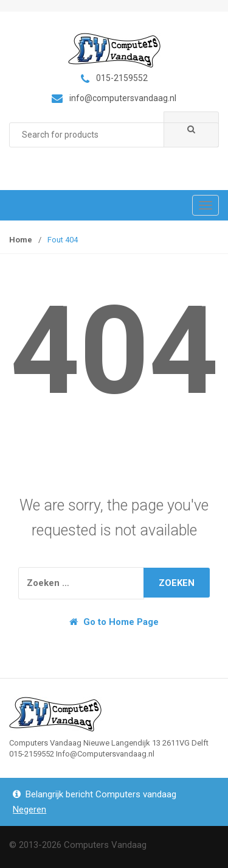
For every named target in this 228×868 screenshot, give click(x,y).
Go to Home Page (114, 622)
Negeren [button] (29, 810)
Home (21, 240)
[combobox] (114, 135)
